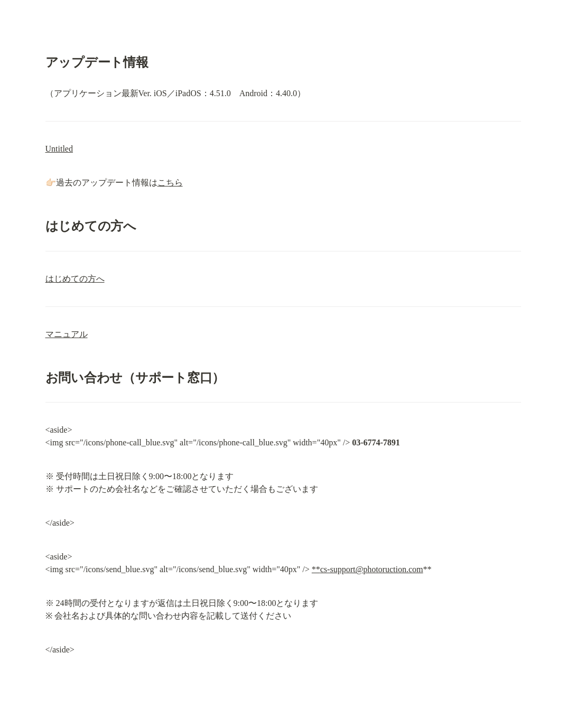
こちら (170, 183)
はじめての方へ (75, 279)
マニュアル (67, 334)
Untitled (59, 149)
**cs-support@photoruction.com (368, 569)
